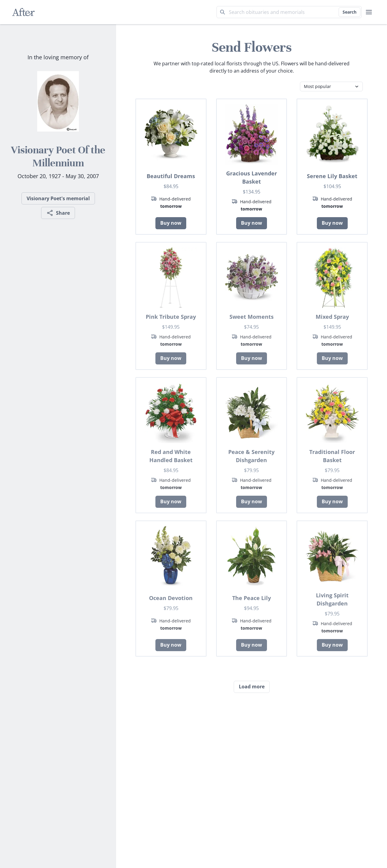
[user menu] (369, 12)
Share (58, 213)
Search (350, 12)
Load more (252, 687)
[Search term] (289, 12)
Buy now (171, 223)
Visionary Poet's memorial (58, 198)
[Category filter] (331, 86)
